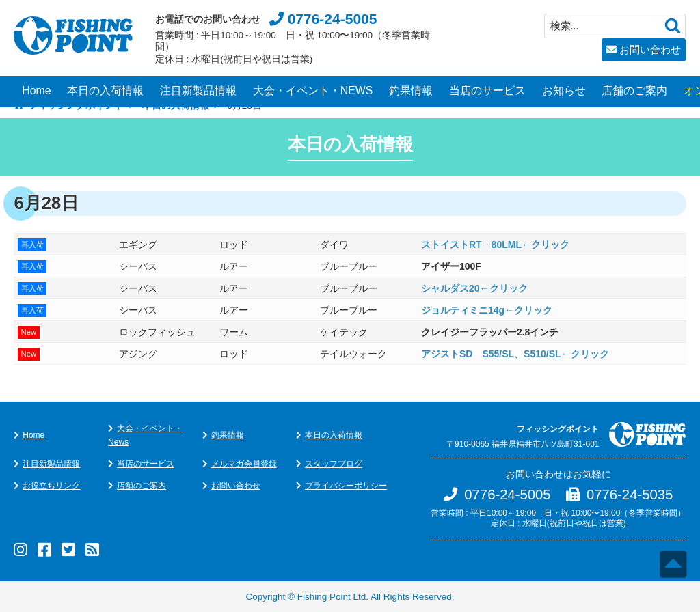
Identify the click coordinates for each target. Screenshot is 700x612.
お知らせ (564, 91)
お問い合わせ (650, 50)
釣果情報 (411, 91)
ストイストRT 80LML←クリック (495, 245)
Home (36, 91)
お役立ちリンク (51, 486)
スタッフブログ (334, 464)
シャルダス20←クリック (474, 288)
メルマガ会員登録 (244, 464)
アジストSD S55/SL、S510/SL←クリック (515, 354)
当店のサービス (487, 91)
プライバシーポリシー (346, 486)
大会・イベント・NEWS (313, 91)
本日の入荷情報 (105, 91)
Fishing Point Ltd (332, 597)
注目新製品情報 (198, 91)
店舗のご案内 (634, 91)
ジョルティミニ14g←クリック (487, 310)
